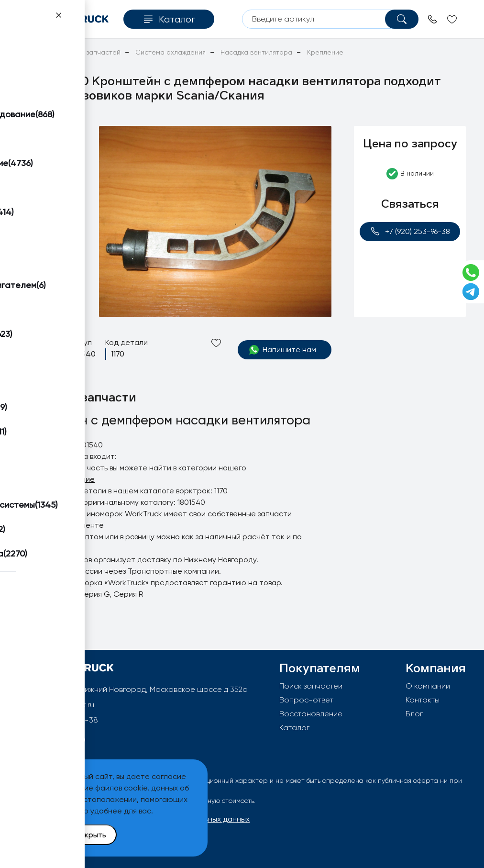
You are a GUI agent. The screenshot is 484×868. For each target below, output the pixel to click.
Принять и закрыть (72, 835)
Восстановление (311, 714)
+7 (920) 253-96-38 (410, 231)
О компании (428, 686)
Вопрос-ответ (306, 700)
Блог (414, 714)
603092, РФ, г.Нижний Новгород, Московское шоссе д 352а (140, 689)
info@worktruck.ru (63, 705)
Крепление (74, 479)
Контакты (423, 700)
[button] (51, 137)
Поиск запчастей (311, 686)
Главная (31, 52)
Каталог (294, 728)
